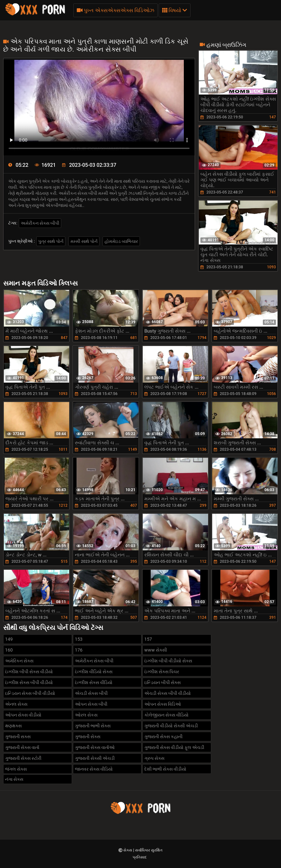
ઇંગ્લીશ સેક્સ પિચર (162, 672)
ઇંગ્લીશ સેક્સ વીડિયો (94, 682)
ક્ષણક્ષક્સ (13, 726)
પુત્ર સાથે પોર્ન (51, 241)
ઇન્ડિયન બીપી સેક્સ (162, 682)
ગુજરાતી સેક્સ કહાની (163, 737)
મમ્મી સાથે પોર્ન (84, 241)
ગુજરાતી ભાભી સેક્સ (93, 726)
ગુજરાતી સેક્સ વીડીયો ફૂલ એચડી (174, 747)
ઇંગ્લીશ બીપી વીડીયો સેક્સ (168, 661)
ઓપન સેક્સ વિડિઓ (163, 704)
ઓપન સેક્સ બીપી (91, 704)
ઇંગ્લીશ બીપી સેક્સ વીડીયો (29, 672)
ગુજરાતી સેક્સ (88, 737)
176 (79, 650)
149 (9, 639)
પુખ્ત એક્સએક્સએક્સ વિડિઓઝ (115, 10)
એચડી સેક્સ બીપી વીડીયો (168, 693)
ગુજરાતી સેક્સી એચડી (95, 758)
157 (148, 639)
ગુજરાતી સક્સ (18, 737)
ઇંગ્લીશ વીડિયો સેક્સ (94, 672)
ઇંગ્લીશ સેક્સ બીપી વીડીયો (29, 682)
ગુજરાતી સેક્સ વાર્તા (22, 747)
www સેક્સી (156, 650)
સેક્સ (128, 850)
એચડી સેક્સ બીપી (91, 693)
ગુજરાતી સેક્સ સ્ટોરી (23, 758)
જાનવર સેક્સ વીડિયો (94, 769)
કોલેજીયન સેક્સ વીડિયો (166, 715)
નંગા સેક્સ (14, 779)
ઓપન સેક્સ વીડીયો (23, 715)
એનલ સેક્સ (16, 704)
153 (79, 639)
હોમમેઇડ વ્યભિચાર (121, 241)
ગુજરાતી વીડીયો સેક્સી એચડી (171, 726)
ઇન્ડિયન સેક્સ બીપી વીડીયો (30, 693)
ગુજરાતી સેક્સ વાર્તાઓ (95, 747)
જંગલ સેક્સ (16, 769)
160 (9, 650)
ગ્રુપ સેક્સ (154, 758)
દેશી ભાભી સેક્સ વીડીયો (165, 769)
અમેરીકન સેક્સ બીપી (40, 223)
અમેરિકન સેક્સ (19, 661)
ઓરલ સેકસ (86, 715)
